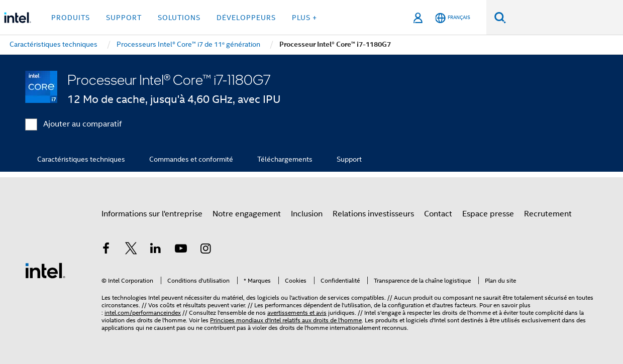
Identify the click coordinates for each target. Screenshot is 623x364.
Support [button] (124, 18)
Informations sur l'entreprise (152, 214)
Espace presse (488, 214)
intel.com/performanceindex (143, 313)
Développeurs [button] (246, 18)
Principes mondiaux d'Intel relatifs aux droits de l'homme (286, 320)
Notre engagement (247, 214)
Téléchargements (285, 159)
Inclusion (307, 214)
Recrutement (548, 214)
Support (349, 159)
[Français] (453, 18)
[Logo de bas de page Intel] (45, 270)
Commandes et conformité (191, 159)
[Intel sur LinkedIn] (156, 250)
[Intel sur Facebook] (106, 250)
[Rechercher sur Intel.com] (564, 18)
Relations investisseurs (373, 214)
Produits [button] (71, 18)
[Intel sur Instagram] (205, 250)
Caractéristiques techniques (81, 159)
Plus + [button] (304, 18)
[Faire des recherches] (500, 17)
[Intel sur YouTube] (181, 250)
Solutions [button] (179, 18)
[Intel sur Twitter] (131, 250)
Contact (438, 214)
